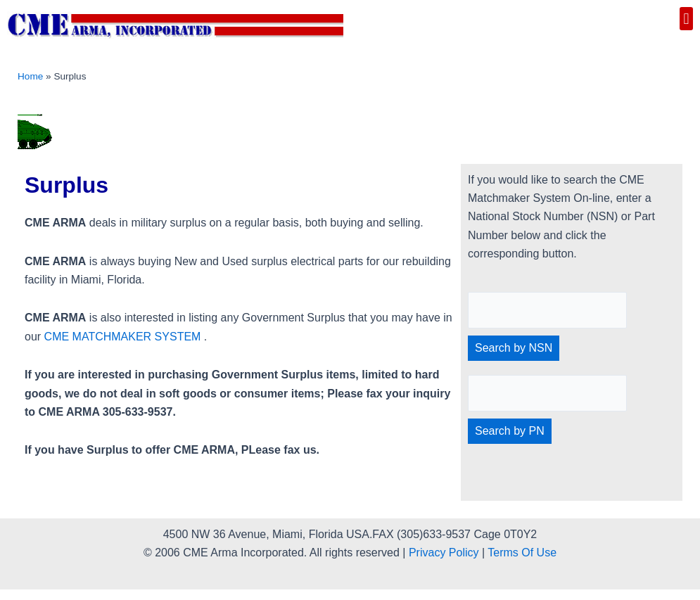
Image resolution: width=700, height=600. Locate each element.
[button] (686, 19)
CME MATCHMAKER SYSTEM (123, 337)
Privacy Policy (444, 553)
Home (30, 76)
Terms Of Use (522, 553)
